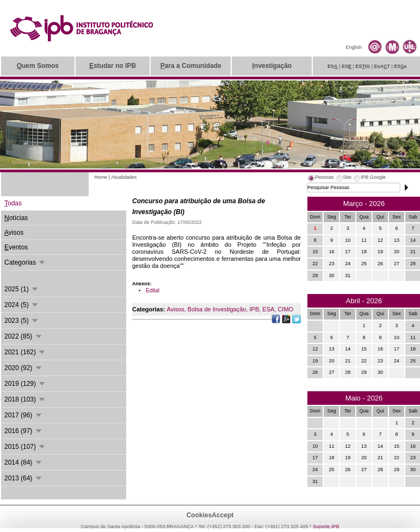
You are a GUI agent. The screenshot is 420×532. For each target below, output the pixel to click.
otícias (16, 218)
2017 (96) (24, 415)
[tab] (320, 179)
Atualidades (124, 177)
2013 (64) (24, 478)
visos (14, 233)
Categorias (25, 262)
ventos (16, 247)
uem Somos (38, 66)
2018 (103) (25, 399)
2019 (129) (25, 384)
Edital (153, 290)
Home (101, 177)
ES (333, 66)
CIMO (285, 309)
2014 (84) (24, 462)
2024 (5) (22, 305)
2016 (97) (24, 431)
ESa (400, 66)
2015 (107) (25, 447)
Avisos (176, 309)
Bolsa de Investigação (217, 309)
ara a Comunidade (191, 66)
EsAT (382, 66)
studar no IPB (113, 66)
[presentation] (320, 179)
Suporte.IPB (326, 527)
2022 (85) (24, 336)
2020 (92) (24, 368)
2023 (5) (22, 321)
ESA (268, 309)
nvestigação (272, 66)
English (354, 47)
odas (13, 203)
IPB (255, 309)
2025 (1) (22, 289)
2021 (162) (25, 352)
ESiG (363, 66)
